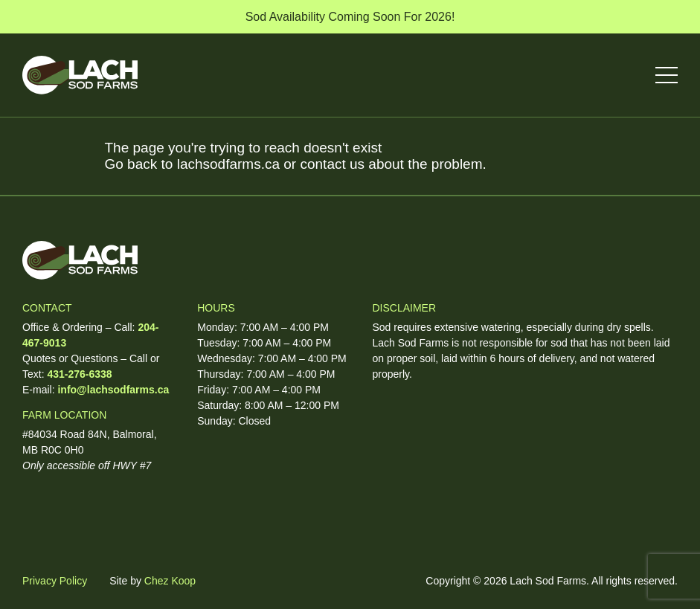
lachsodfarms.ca (228, 164)
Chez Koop (170, 581)
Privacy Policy (55, 581)
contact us (332, 164)
